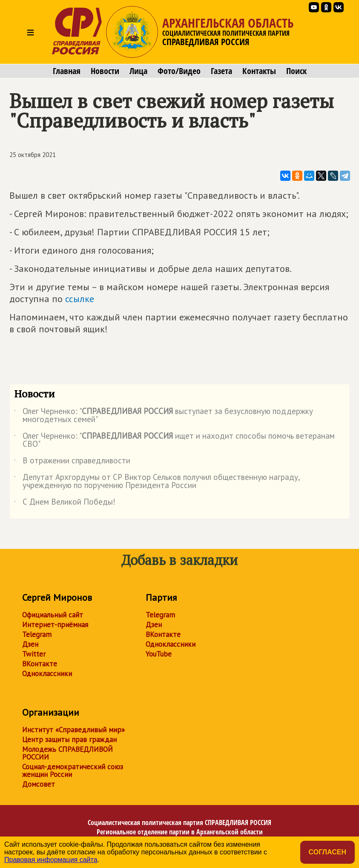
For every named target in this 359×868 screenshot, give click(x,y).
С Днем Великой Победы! (65, 503)
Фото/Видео (179, 71)
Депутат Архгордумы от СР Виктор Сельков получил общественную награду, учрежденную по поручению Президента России (157, 482)
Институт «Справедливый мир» (73, 730)
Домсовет (39, 784)
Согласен (327, 852)
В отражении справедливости (72, 462)
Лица (138, 71)
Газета (221, 71)
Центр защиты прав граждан (69, 740)
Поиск (296, 71)
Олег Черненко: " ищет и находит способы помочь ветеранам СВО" (174, 440)
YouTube (159, 654)
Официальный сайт (53, 615)
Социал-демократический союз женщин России (73, 771)
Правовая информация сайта (51, 860)
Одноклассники (47, 674)
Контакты (259, 71)
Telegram (37, 634)
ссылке (80, 299)
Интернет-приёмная (55, 625)
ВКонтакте (40, 664)
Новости (105, 71)
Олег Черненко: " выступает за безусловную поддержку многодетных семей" (164, 416)
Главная (67, 71)
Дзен (30, 644)
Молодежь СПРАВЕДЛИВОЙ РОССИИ (67, 753)
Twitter (34, 654)
